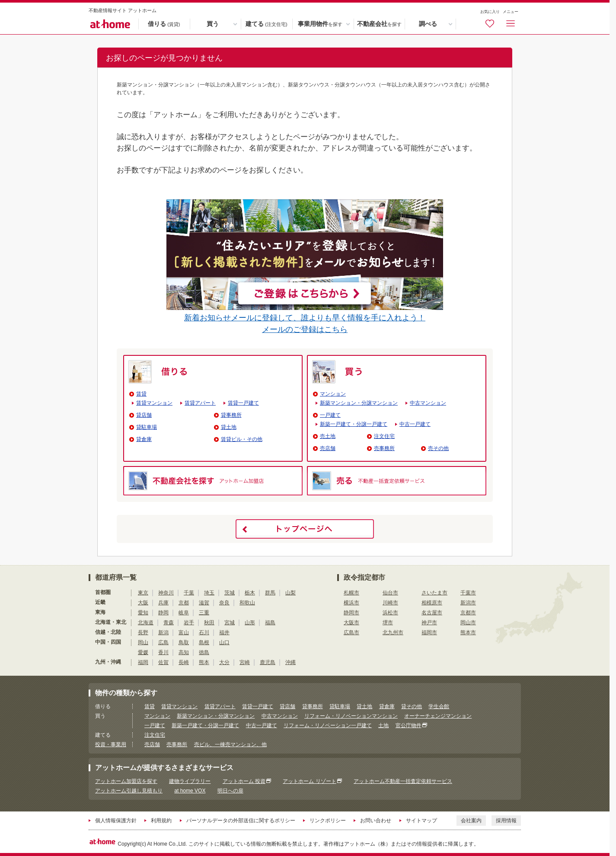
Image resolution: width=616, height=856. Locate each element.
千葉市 (468, 593)
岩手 (189, 623)
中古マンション (428, 403)
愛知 (143, 613)
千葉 (189, 593)
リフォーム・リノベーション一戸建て (328, 725)
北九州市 (393, 632)
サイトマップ (421, 821)
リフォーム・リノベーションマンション (351, 716)
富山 (184, 632)
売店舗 (328, 448)
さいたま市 (434, 593)
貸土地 (229, 427)
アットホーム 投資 (244, 781)
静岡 (163, 613)
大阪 (143, 603)
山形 (250, 623)
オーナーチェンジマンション (438, 716)
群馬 (270, 593)
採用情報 (506, 821)
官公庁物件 (409, 725)
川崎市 (390, 603)
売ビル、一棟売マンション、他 (230, 744)
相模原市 (432, 603)
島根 (204, 642)
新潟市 (468, 603)
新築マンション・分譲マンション (359, 403)
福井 (224, 632)
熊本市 (468, 632)
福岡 (143, 662)
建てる (266, 24)
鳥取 (184, 642)
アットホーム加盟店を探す (126, 781)
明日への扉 (230, 791)
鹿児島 (268, 662)
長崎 (184, 662)
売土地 (328, 436)
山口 (224, 642)
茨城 (230, 593)
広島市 (351, 632)
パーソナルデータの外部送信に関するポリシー (241, 821)
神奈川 (166, 593)
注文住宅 (384, 436)
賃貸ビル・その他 (242, 439)
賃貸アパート (200, 403)
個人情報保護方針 (116, 821)
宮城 (230, 623)
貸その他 (412, 706)
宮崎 (245, 662)
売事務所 (384, 448)
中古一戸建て (415, 424)
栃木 (250, 593)
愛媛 (143, 652)
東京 (143, 593)
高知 (184, 652)
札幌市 (351, 593)
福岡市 (429, 632)
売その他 (438, 448)
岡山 (143, 642)
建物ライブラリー (190, 781)
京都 (184, 603)
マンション (333, 394)
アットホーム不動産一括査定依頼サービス (403, 781)
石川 (204, 632)
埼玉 (209, 593)
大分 (224, 662)
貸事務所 (231, 415)
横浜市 (351, 603)
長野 (143, 632)
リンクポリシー (328, 821)
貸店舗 (144, 415)
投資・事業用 (111, 744)
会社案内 (471, 821)
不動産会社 (379, 24)
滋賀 (204, 603)
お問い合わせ (376, 821)
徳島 (204, 652)
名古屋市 (432, 613)
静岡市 (351, 613)
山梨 (290, 593)
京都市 (468, 613)
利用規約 (161, 821)
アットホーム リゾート (309, 781)
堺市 (388, 623)
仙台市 (390, 593)
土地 (383, 725)
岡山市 (468, 623)
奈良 (224, 603)
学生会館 (439, 706)
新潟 (163, 632)
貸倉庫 (144, 439)
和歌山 (247, 603)
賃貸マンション (154, 403)
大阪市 (351, 623)
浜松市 (390, 613)
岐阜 (184, 613)
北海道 (146, 623)
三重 (204, 613)
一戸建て (330, 415)
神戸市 (429, 623)
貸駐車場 (147, 427)
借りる (164, 24)
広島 (163, 642)
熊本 (204, 662)
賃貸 (141, 394)
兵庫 (163, 603)
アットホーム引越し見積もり (129, 791)
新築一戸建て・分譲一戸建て (354, 424)
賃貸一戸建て (243, 403)
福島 (270, 623)
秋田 (209, 623)
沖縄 (290, 662)
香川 (163, 652)
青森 (169, 623)
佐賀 (163, 662)
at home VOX (190, 791)
